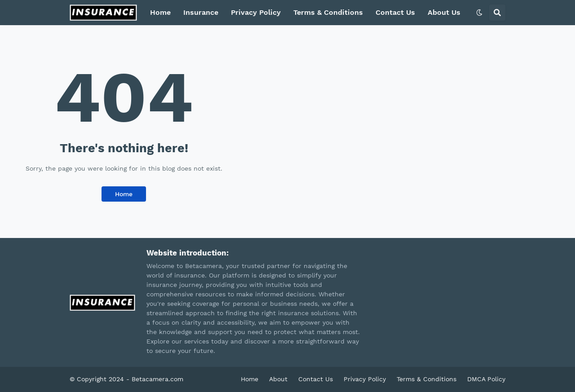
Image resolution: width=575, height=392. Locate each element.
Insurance (201, 12)
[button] (479, 13)
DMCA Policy (486, 379)
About (278, 379)
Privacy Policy (256, 12)
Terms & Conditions (328, 12)
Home (160, 12)
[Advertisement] (411, 101)
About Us (444, 12)
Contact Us (395, 12)
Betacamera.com (157, 379)
